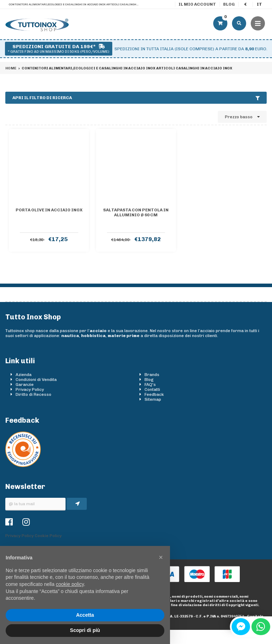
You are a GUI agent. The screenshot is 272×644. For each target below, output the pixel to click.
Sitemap (153, 399)
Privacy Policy (30, 389)
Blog (229, 4)
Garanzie (25, 384)
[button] (161, 557)
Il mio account (197, 4)
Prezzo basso (242, 117)
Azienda (24, 375)
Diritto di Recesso (33, 394)
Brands (152, 375)
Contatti (152, 389)
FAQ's (150, 384)
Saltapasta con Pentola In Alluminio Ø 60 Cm (136, 212)
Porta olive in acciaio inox (49, 210)
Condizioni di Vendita (36, 380)
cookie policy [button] (70, 584)
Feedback (154, 394)
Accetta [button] (85, 615)
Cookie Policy (48, 536)
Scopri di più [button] (85, 630)
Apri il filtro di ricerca (136, 98)
